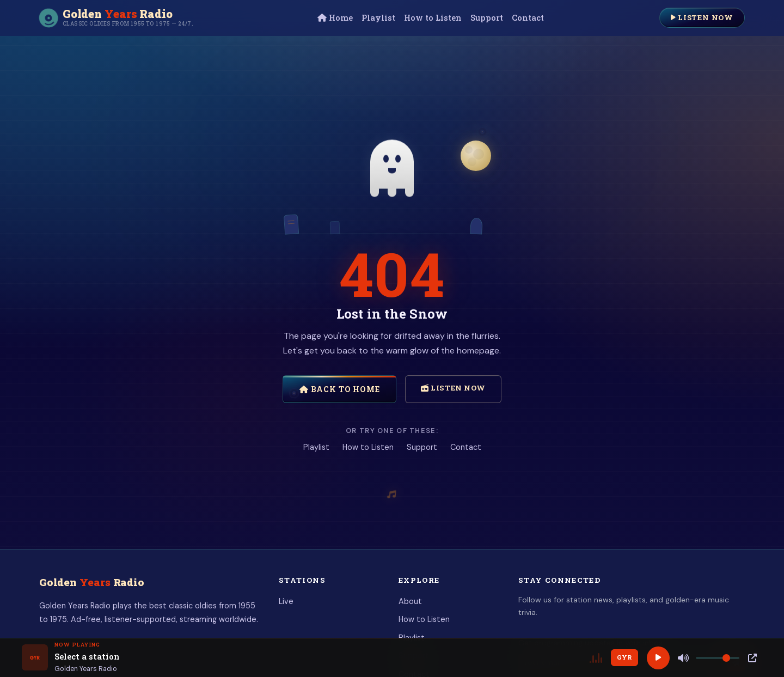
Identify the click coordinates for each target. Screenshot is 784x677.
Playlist (378, 18)
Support (487, 18)
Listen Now (702, 17)
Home (335, 18)
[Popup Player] (752, 658)
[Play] (658, 658)
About (410, 601)
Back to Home (340, 389)
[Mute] (683, 658)
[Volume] (718, 658)
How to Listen (433, 18)
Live (286, 601)
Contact (528, 18)
